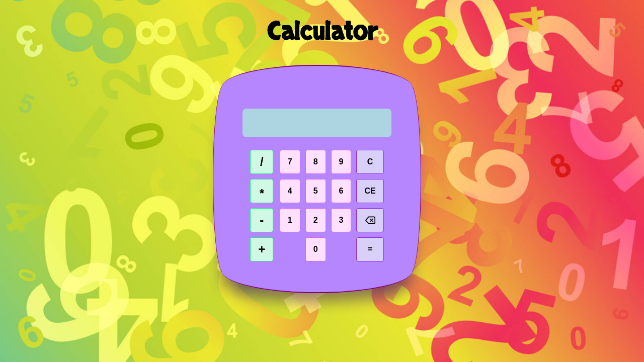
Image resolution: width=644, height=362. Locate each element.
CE (370, 191)
